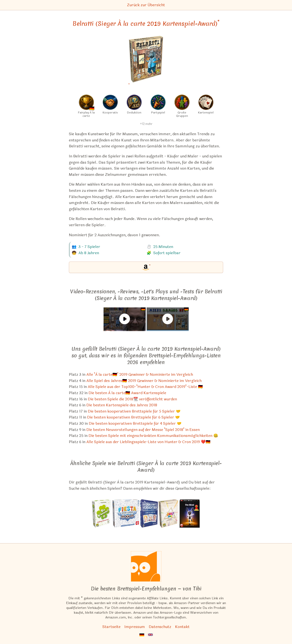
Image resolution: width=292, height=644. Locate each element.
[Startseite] (146, 566)
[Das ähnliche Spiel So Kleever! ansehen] (102, 514)
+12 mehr (146, 124)
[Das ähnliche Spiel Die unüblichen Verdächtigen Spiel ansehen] (149, 514)
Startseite (111, 627)
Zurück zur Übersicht (146, 5)
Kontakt (182, 627)
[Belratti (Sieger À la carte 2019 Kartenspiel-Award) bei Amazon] (146, 62)
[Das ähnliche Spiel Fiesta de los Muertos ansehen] (126, 514)
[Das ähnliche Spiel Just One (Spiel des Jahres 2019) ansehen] (168, 514)
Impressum (135, 627)
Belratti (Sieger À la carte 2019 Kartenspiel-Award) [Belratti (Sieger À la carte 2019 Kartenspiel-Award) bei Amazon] (146, 24)
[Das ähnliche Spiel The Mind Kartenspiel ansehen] (190, 514)
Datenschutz (160, 627)
